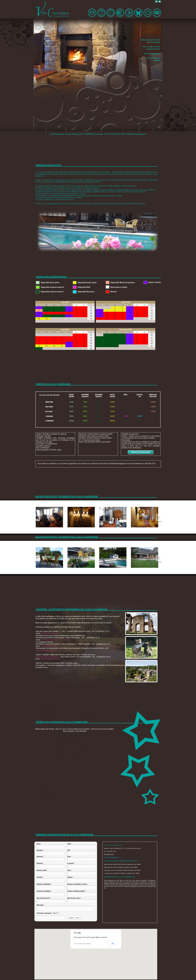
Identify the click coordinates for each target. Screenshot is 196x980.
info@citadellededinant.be (51, 659)
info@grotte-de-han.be (50, 633)
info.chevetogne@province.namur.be (56, 640)
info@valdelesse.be (49, 646)
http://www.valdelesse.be (45, 650)
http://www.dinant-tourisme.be (47, 657)
